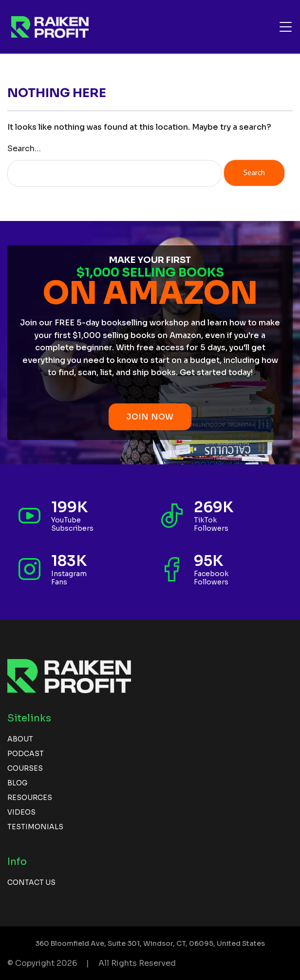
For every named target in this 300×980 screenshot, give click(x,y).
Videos (21, 812)
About (20, 739)
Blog (17, 783)
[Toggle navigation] (286, 27)
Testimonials (35, 827)
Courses (25, 768)
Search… (24, 149)
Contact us (31, 882)
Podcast (26, 754)
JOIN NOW (150, 417)
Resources (30, 798)
